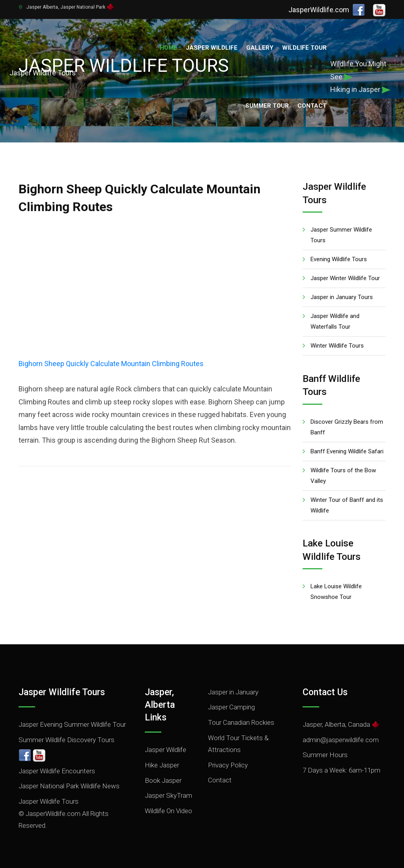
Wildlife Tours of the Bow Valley (343, 476)
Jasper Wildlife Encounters (57, 771)
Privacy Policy (228, 765)
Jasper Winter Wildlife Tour (345, 278)
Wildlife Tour (304, 48)
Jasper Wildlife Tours (49, 801)
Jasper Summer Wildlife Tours (341, 235)
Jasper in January (233, 692)
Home (168, 48)
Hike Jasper (162, 765)
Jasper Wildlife (212, 48)
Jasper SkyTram (168, 795)
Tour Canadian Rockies (241, 722)
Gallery (260, 48)
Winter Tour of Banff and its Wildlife (347, 505)
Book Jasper (163, 780)
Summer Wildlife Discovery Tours (66, 740)
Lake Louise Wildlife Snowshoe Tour (336, 592)
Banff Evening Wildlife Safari (347, 451)
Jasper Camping (231, 707)
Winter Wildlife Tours (337, 346)
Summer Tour (267, 106)
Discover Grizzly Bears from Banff (347, 427)
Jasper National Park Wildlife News (69, 786)
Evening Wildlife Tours (339, 259)
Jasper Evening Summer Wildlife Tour (72, 724)
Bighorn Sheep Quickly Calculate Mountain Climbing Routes (111, 364)
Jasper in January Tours (342, 297)
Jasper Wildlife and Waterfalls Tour (335, 321)
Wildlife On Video (168, 811)
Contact (312, 106)
